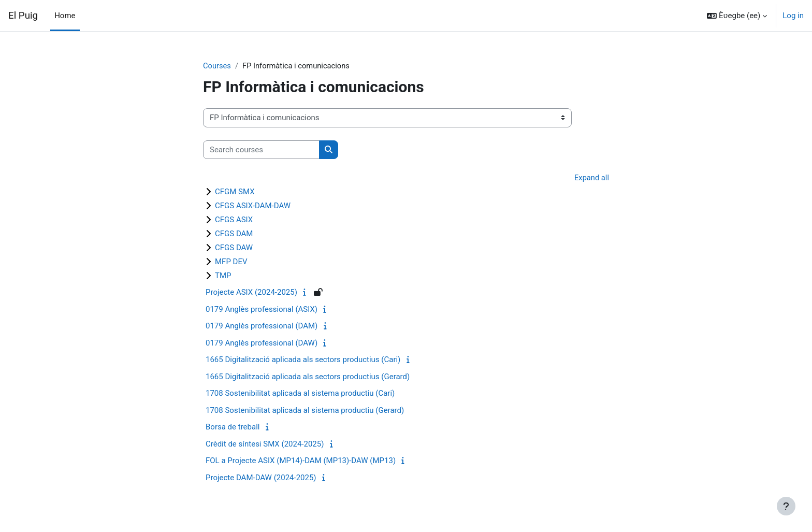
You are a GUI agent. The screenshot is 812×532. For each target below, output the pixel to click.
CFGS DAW (234, 248)
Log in (793, 16)
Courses (217, 66)
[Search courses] (261, 150)
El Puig (23, 16)
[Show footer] (786, 506)
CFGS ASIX (234, 220)
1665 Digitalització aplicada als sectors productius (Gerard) (308, 377)
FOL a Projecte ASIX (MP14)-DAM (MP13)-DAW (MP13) (301, 461)
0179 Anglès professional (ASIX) (262, 310)
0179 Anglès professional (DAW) (262, 343)
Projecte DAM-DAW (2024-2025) (261, 478)
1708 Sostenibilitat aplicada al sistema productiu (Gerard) (305, 411)
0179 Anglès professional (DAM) (262, 326)
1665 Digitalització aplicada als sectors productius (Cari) (303, 360)
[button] (737, 16)
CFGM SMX (235, 192)
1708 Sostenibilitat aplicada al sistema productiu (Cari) (300, 394)
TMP (223, 276)
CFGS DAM (234, 234)
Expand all (591, 178)
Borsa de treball (233, 427)
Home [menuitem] (65, 16)
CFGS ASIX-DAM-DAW (253, 206)
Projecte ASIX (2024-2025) (251, 293)
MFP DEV (231, 262)
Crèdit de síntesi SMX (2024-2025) (265, 444)
